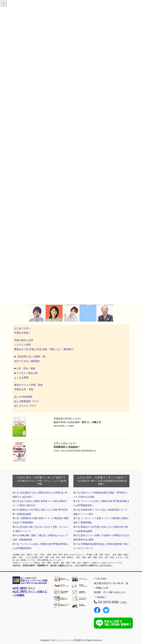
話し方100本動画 (23, 397)
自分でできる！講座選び (27, 361)
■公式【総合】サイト (24, 588)
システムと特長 (23, 345)
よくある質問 (21, 378)
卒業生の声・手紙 (24, 389)
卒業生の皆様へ (23, 333)
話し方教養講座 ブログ (26, 401)
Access (101, 597)
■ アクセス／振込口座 (26, 373)
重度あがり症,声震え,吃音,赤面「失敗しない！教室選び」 (45, 349)
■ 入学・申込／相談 (25, 368)
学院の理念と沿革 (24, 340)
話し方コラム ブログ (25, 406)
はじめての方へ (23, 328)
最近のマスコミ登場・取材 (28, 385)
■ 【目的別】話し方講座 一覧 (30, 357)
